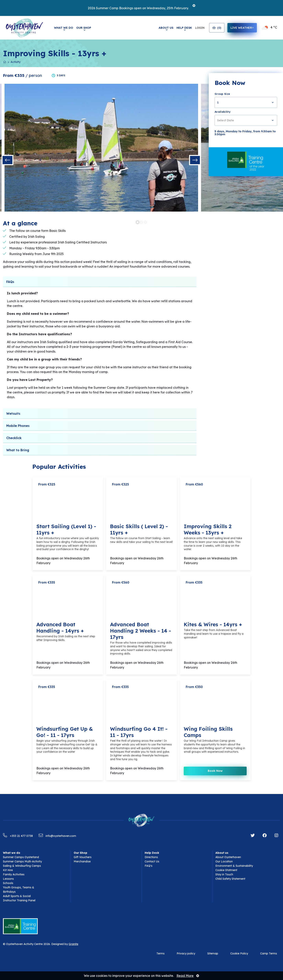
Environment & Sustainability (234, 866)
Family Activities (14, 874)
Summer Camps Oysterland (21, 857)
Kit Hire (8, 870)
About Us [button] (166, 28)
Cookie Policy (239, 953)
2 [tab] (141, 222)
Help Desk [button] (184, 28)
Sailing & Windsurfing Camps (22, 866)
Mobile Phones (18, 426)
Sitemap (213, 953)
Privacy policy (186, 953)
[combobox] (246, 102)
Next (195, 160)
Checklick (14, 438)
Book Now (215, 771)
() (217, 28)
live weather (242, 28)
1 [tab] (138, 222)
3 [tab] (145, 222)
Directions (151, 857)
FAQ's (148, 866)
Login (200, 28)
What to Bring (18, 450)
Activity (16, 62)
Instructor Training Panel (19, 900)
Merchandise (82, 861)
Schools (8, 883)
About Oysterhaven (228, 857)
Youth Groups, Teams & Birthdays (19, 890)
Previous (7, 160)
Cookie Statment (226, 870)
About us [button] (222, 853)
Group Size (222, 94)
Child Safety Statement (230, 879)
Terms (160, 953)
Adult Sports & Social (17, 896)
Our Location (224, 861)
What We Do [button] (64, 28)
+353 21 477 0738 (18, 836)
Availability (223, 112)
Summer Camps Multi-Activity (22, 861)
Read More (185, 976)
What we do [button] (12, 853)
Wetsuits (13, 414)
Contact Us (152, 861)
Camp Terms (269, 953)
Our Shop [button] (84, 28)
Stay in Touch (224, 874)
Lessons (8, 879)
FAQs (10, 282)
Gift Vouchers (83, 857)
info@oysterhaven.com (57, 836)
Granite (73, 944)
